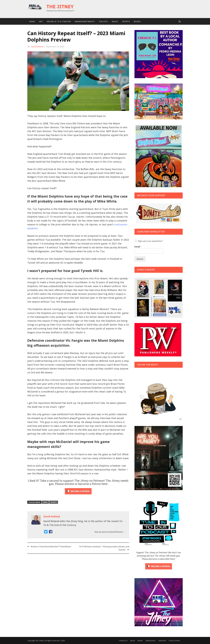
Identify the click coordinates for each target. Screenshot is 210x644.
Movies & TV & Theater (59, 21)
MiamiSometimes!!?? (85, 21)
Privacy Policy (174, 641)
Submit (140, 259)
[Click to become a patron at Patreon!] (78, 491)
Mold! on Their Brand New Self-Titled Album (51, 546)
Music (115, 21)
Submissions (151, 641)
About (133, 641)
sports (126, 21)
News (32, 21)
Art (41, 21)
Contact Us (123, 641)
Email (138, 247)
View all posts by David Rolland (110, 532)
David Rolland (37, 46)
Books (137, 21)
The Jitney (60, 7)
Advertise (162, 641)
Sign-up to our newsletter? (150, 241)
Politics (103, 21)
